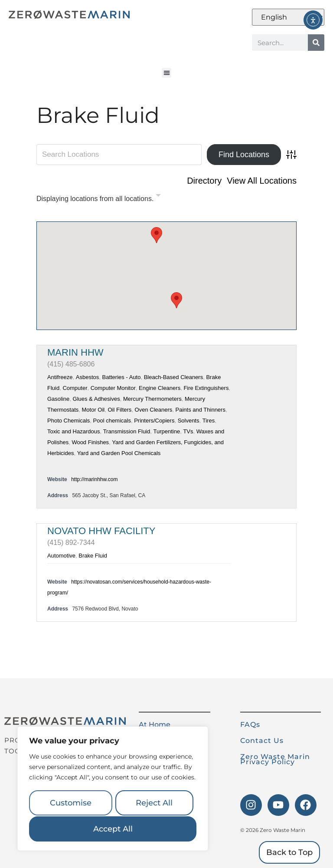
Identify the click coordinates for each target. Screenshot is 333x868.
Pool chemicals (112, 421)
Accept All (113, 829)
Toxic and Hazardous (73, 431)
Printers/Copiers (154, 421)
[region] (113, 789)
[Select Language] (288, 17)
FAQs (250, 724)
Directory (204, 181)
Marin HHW (75, 352)
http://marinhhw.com (94, 479)
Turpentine (166, 431)
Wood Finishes (90, 442)
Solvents (189, 421)
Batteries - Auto (122, 377)
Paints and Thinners (201, 410)
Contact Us (262, 741)
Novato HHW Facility (101, 531)
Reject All (154, 804)
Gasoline (58, 399)
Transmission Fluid (127, 431)
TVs (188, 431)
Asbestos (87, 377)
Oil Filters (119, 410)
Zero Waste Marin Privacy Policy (275, 759)
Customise (70, 804)
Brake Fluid (93, 556)
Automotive (61, 556)
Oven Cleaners (154, 410)
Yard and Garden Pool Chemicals (119, 453)
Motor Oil (93, 410)
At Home (155, 724)
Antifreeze (60, 377)
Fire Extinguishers (206, 388)
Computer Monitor (113, 388)
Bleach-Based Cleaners (174, 377)
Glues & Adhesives (96, 399)
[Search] (316, 43)
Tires (209, 421)
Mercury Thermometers (152, 399)
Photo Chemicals (69, 421)
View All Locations (262, 181)
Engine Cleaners (160, 388)
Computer (75, 388)
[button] (167, 73)
